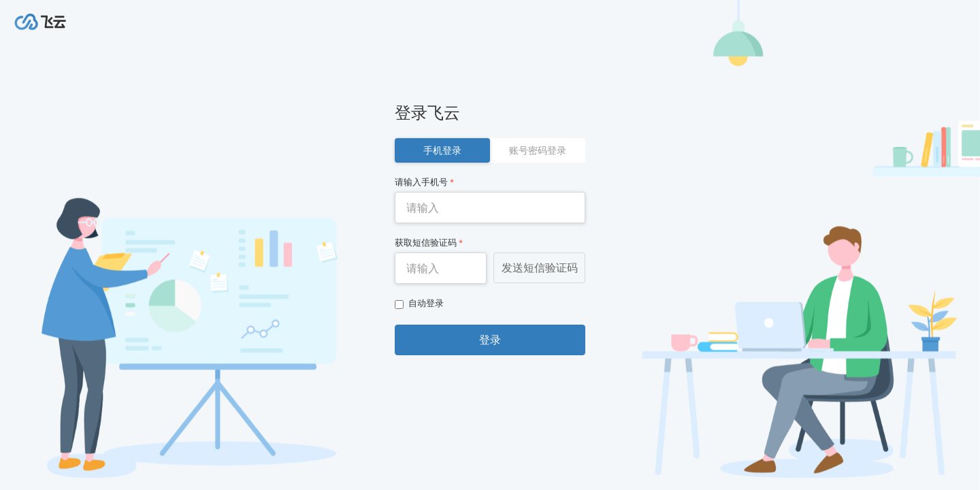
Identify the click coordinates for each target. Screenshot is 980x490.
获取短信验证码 (429, 243)
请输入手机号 (424, 182)
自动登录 (419, 304)
